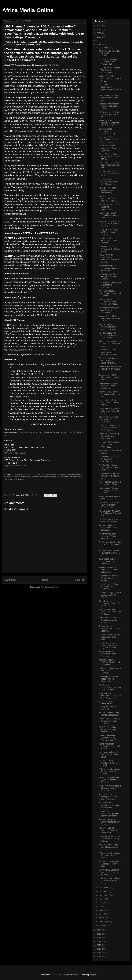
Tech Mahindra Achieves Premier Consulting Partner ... (109, 578)
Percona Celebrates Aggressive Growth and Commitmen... (110, 293)
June (101, 906)
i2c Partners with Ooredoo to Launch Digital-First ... (110, 544)
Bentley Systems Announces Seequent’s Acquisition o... (110, 654)
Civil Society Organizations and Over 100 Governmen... (110, 687)
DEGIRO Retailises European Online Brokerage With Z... (108, 738)
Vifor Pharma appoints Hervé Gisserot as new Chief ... (109, 822)
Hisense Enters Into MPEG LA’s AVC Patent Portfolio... (110, 612)
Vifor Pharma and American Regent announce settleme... (109, 327)
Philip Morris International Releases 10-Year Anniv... (109, 881)
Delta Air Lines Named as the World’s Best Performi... (109, 53)
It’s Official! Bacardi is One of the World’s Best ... (110, 520)
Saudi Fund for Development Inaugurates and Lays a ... (110, 88)
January (103, 925)
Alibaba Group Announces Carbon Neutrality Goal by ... (110, 344)
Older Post (80, 580)
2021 (99, 44)
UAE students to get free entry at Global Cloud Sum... (109, 411)
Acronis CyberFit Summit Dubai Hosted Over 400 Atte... (110, 513)
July (101, 903)
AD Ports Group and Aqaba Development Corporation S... (108, 335)
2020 (99, 930)
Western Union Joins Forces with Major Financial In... (107, 536)
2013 (99, 956)
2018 (99, 938)
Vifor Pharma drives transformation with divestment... (108, 528)
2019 (99, 934)
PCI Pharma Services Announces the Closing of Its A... (110, 249)
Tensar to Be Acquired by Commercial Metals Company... (109, 721)
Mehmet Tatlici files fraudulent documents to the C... (110, 79)
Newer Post (10, 580)
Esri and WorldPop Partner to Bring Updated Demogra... (108, 131)
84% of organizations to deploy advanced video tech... (109, 165)
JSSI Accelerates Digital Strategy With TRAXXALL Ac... (109, 459)
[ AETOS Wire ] (54, 65)
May (101, 910)
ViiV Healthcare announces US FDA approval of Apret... (108, 198)
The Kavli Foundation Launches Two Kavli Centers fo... (108, 467)
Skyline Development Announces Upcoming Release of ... (109, 268)
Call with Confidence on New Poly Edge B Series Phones (109, 505)
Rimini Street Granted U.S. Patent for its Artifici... (110, 483)
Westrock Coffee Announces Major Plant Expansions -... (110, 140)
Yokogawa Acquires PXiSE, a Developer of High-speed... (109, 662)
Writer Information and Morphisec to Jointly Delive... (108, 755)
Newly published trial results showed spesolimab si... (107, 190)
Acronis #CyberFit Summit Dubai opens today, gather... (110, 864)
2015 (99, 949)
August (102, 899)
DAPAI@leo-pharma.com (15, 453)
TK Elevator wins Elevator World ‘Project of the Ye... (110, 115)
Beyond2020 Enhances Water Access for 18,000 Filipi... (109, 561)
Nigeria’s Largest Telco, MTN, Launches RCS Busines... (109, 173)
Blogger (93, 975)
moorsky (75, 975)
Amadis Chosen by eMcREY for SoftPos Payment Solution (108, 645)
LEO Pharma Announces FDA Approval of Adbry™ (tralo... (109, 70)
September (104, 895)
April (101, 914)
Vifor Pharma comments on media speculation (109, 714)
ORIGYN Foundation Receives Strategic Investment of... (108, 729)
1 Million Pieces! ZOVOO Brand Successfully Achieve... (109, 620)
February (103, 922)
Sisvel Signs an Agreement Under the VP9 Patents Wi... (109, 123)
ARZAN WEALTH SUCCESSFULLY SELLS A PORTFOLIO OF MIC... (109, 258)
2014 (99, 953)
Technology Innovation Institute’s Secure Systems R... (108, 679)
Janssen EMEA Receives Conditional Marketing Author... (109, 839)
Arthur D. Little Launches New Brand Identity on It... (109, 553)
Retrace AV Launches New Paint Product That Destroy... (110, 628)
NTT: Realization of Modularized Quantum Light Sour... (109, 148)
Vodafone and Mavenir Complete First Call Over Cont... (108, 490)
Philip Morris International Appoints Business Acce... (109, 855)
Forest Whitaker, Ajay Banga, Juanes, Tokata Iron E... (109, 157)
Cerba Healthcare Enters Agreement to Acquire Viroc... (109, 476)
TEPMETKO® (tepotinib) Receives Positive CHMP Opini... (109, 428)
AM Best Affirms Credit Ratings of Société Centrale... (108, 276)
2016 (99, 945)
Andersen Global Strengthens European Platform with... (109, 805)
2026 (99, 26)
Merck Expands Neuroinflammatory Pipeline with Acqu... (108, 302)
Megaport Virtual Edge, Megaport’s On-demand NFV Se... (110, 319)
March (102, 918)
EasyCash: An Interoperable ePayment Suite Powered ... (110, 696)
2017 (99, 941)
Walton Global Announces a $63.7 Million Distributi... (110, 671)
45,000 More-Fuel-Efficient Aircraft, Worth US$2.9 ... (110, 369)
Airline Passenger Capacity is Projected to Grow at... (110, 746)
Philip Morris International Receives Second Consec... (109, 771)
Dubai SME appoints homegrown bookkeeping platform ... (110, 352)
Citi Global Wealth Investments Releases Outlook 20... (109, 763)
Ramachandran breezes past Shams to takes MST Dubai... (109, 310)
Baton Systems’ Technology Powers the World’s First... (110, 603)
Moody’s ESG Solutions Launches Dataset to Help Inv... (109, 872)
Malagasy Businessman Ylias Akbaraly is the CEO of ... (109, 106)
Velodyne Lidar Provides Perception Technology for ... (109, 394)
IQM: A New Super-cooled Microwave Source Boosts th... (110, 788)
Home (45, 580)
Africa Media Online (28, 10)
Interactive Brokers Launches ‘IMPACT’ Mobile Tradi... (108, 830)
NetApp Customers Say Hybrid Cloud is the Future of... (109, 780)
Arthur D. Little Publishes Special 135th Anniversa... (109, 445)
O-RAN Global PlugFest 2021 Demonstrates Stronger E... (109, 386)
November (104, 888)
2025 (99, 29)
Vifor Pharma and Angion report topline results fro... (109, 847)
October (103, 891)
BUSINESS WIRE (14, 70)
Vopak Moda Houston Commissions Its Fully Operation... (109, 215)
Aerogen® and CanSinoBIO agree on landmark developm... (109, 813)
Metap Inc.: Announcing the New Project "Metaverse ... (109, 436)
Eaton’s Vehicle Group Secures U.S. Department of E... (108, 360)
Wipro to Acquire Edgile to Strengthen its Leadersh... (110, 285)
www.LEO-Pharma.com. (21, 350)
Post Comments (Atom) (50, 587)
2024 (99, 33)
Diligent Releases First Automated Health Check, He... (108, 419)
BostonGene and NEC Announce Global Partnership (108, 587)
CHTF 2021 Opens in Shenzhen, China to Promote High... (108, 62)
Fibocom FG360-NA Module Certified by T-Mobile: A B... (109, 570)
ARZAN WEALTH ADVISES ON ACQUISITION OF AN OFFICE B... (109, 705)
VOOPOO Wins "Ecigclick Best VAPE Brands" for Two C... (110, 224)
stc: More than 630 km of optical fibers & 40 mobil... (109, 637)
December (104, 48)
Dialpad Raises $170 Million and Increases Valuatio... (109, 377)
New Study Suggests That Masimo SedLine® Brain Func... (110, 595)
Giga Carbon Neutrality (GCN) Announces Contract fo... (108, 232)
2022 (99, 41)
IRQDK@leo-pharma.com (15, 466)
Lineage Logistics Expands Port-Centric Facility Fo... (109, 241)
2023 (99, 37)
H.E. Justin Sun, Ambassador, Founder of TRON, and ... (109, 182)
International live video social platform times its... (108, 98)
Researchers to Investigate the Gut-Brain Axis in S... (108, 797)
